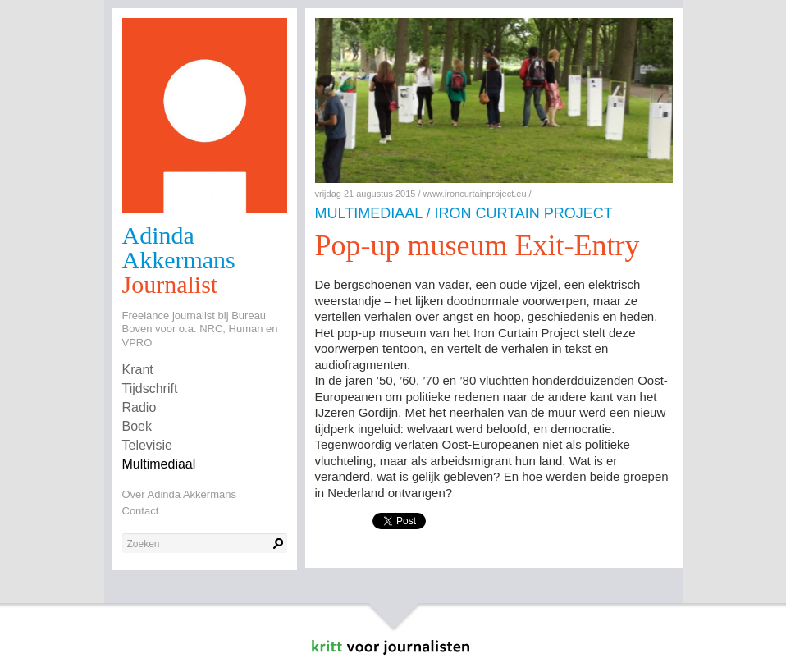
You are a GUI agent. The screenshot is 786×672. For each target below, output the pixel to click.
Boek (137, 426)
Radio (139, 407)
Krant (138, 370)
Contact (141, 511)
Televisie (147, 445)
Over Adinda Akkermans (179, 494)
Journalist (170, 284)
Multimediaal (159, 464)
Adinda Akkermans (179, 247)
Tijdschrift (150, 389)
